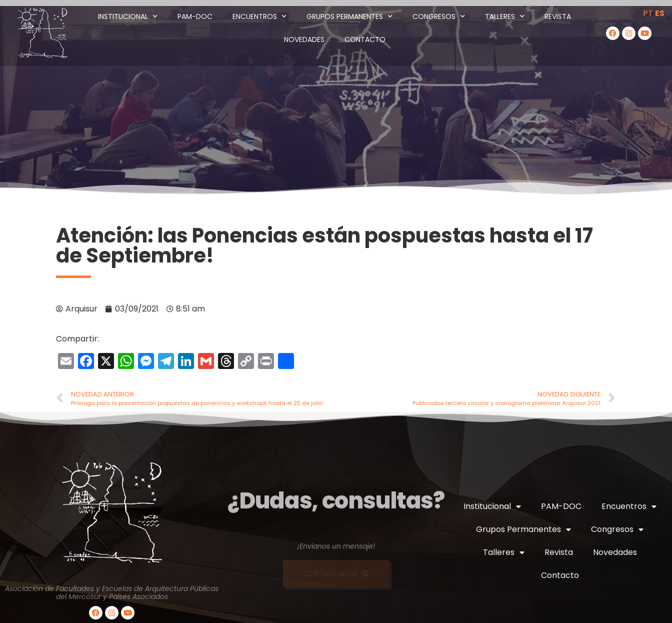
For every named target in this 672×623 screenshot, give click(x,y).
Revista (558, 16)
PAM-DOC (195, 16)
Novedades (304, 39)
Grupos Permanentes (349, 16)
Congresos (439, 16)
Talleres (505, 16)
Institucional (128, 16)
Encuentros (259, 16)
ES (660, 13)
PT (648, 13)
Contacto (365, 39)
